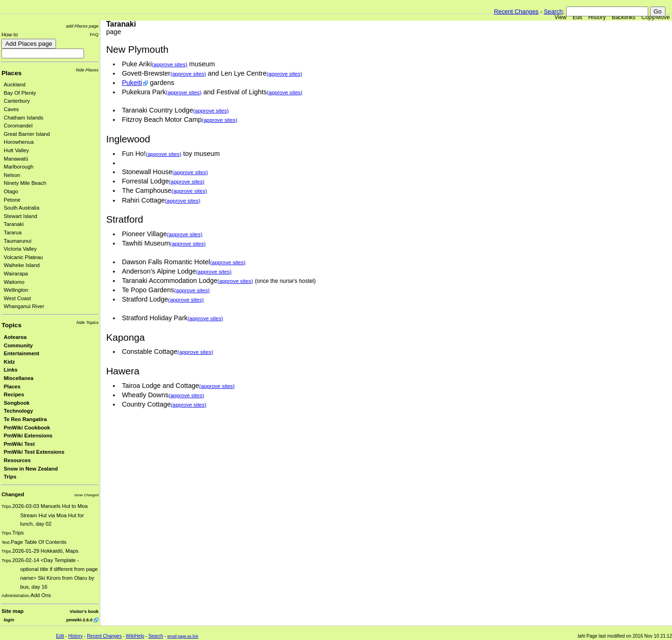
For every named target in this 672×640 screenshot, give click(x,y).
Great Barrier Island (27, 134)
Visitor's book (84, 611)
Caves (11, 109)
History (597, 17)
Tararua (13, 232)
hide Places (87, 70)
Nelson (12, 175)
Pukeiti (132, 83)
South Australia (21, 208)
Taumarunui (17, 241)
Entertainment (21, 353)
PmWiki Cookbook (27, 428)
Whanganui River (24, 306)
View (560, 17)
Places (11, 73)
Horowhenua (19, 142)
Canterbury (17, 101)
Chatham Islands (24, 118)
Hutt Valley (16, 150)
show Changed (86, 495)
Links (11, 370)
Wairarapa (16, 274)
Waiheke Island (22, 265)
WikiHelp (135, 636)
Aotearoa (15, 337)
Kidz (9, 362)
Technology (18, 411)
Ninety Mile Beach (25, 183)
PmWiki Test (19, 444)
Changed (13, 494)
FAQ (94, 34)
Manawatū (16, 159)
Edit (577, 17)
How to (10, 35)
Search (553, 11)
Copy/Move (656, 17)
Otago (11, 191)
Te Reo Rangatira (25, 419)
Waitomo (14, 282)
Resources (17, 460)
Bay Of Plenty (20, 93)
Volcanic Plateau (23, 257)
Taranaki (14, 224)
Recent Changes (516, 11)
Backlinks (624, 17)
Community (18, 345)
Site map (12, 611)
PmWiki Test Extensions (34, 452)
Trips (10, 477)
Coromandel (18, 126)
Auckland (15, 84)
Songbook (17, 403)
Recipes (14, 394)
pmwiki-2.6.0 (79, 620)
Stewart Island (21, 216)
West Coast (17, 298)
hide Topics (87, 322)
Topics (11, 325)
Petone (12, 200)
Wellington (16, 290)
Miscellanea (19, 378)
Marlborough (19, 167)
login (9, 620)
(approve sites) (169, 64)
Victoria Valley (20, 249)
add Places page (82, 26)
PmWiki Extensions (28, 436)
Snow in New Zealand (31, 469)
